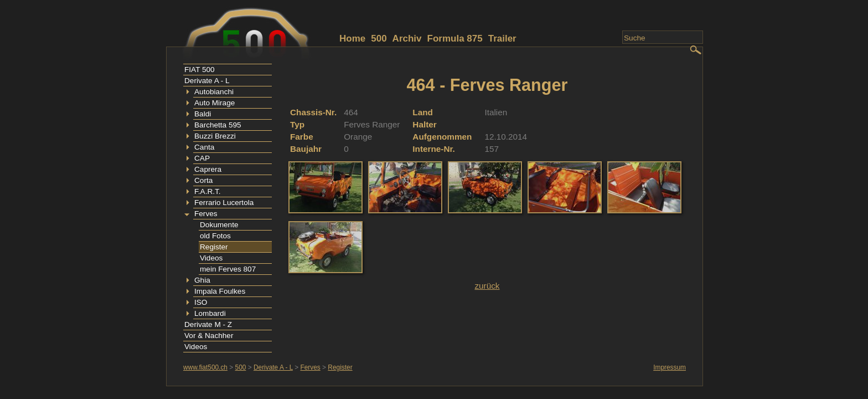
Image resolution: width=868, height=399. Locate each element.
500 (379, 39)
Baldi (203, 114)
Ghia (202, 280)
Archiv (407, 39)
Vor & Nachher (209, 336)
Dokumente (219, 225)
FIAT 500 (200, 70)
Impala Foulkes (220, 291)
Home (352, 39)
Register (214, 247)
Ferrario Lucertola (224, 203)
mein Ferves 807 (228, 269)
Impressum (670, 367)
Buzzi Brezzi (215, 136)
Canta (204, 147)
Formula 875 (455, 39)
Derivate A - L (207, 81)
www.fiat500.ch (205, 367)
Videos (211, 258)
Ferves (206, 214)
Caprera (208, 169)
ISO (201, 302)
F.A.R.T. (208, 191)
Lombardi (210, 313)
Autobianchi (214, 92)
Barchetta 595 (218, 125)
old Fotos (215, 236)
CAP (202, 158)
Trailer (502, 39)
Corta (203, 180)
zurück (487, 286)
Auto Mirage (215, 103)
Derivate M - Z (208, 324)
